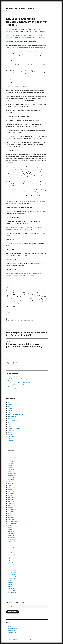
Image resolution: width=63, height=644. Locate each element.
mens (16, 320)
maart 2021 (11, 517)
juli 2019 (10, 543)
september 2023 (12, 480)
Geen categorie (12, 416)
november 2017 (12, 573)
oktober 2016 (11, 591)
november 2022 (12, 490)
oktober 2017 (11, 575)
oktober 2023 (11, 478)
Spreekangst (11, 434)
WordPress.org (12, 632)
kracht (13, 320)
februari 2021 (11, 519)
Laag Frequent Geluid (14, 420)
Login (9, 626)
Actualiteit (25, 319)
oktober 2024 (11, 454)
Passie (24, 320)
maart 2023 (11, 484)
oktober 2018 (11, 555)
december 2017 (12, 571)
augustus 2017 (11, 579)
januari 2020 (11, 535)
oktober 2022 (11, 491)
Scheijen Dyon (12, 319)
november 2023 (12, 476)
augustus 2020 (12, 523)
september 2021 (12, 509)
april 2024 (10, 466)
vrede (27, 320)
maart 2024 (11, 468)
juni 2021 (10, 515)
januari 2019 (11, 549)
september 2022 (12, 493)
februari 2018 (11, 567)
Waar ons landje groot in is (15, 381)
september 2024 (12, 456)
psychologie (11, 430)
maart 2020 (11, 531)
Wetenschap (11, 436)
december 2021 (12, 505)
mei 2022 (10, 497)
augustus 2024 (12, 458)
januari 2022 (11, 503)
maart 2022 (11, 499)
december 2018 (12, 551)
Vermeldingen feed (13, 628)
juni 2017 (10, 583)
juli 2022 (10, 495)
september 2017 (12, 577)
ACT (9, 402)
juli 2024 (10, 460)
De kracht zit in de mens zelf (34, 319)
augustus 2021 (12, 511)
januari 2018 (11, 569)
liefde (42, 319)
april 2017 (10, 587)
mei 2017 (10, 585)
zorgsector (11, 440)
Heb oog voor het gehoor (15, 389)
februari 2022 (11, 501)
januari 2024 (11, 472)
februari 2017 (11, 589)
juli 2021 (10, 513)
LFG (9, 422)
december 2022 (12, 488)
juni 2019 (10, 545)
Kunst (9, 418)
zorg (9, 438)
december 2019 (12, 537)
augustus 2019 (12, 541)
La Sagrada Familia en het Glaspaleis (18, 377)
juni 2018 (10, 559)
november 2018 (12, 553)
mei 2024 (10, 464)
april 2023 (10, 482)
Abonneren (13, 612)
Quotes (10, 432)
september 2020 (12, 521)
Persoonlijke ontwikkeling (15, 428)
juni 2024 (10, 462)
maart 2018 (11, 565)
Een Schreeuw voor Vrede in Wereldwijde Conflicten (22, 383)
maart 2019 (11, 547)
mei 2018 (10, 561)
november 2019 (12, 539)
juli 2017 (10, 581)
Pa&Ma (10, 426)
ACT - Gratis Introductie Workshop (17, 379)
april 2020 (10, 529)
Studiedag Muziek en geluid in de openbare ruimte (22, 385)
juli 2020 (10, 525)
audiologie (10, 408)
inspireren (8, 320)
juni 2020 (10, 527)
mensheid (20, 320)
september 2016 (12, 593)
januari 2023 (11, 486)
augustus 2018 (12, 557)
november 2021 (12, 507)
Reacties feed (11, 630)
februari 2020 (11, 533)
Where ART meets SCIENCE (20, 9)
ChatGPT (10, 410)
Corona (10, 412)
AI (8, 406)
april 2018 (10, 563)
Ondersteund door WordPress (26, 640)
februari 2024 (11, 470)
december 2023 (12, 474)
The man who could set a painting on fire (19, 387)
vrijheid (31, 320)
